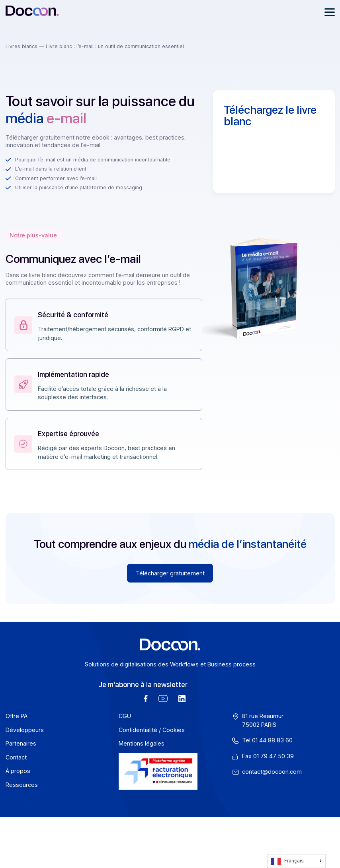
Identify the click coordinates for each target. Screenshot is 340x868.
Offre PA (17, 716)
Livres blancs (22, 46)
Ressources (22, 785)
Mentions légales (142, 743)
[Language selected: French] (296, 861)
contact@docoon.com (272, 772)
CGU (125, 716)
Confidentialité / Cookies (152, 730)
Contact (16, 757)
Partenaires (21, 743)
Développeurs (25, 730)
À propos (18, 771)
